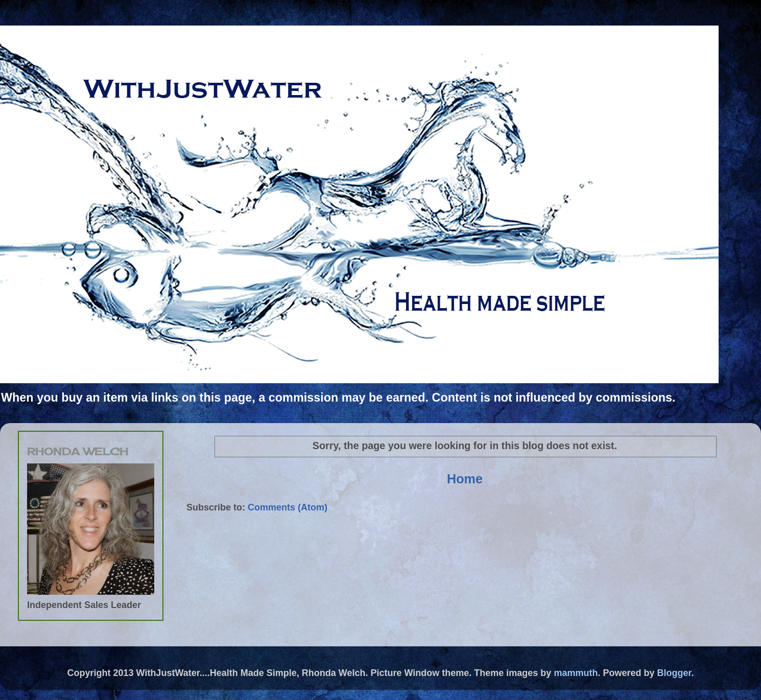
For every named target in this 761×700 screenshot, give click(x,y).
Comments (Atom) (288, 507)
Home (465, 479)
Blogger (674, 673)
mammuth (576, 673)
